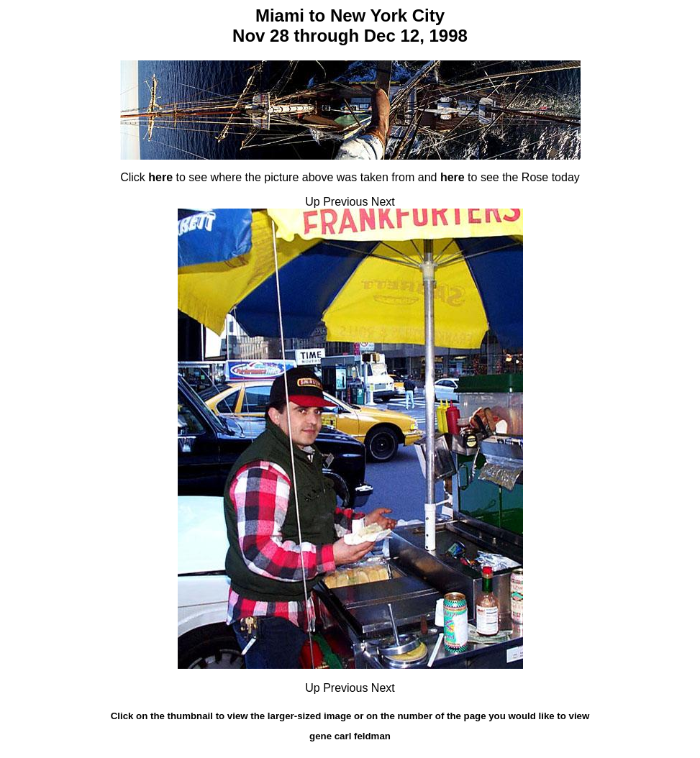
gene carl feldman (350, 736)
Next (383, 202)
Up (312, 202)
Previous (345, 202)
